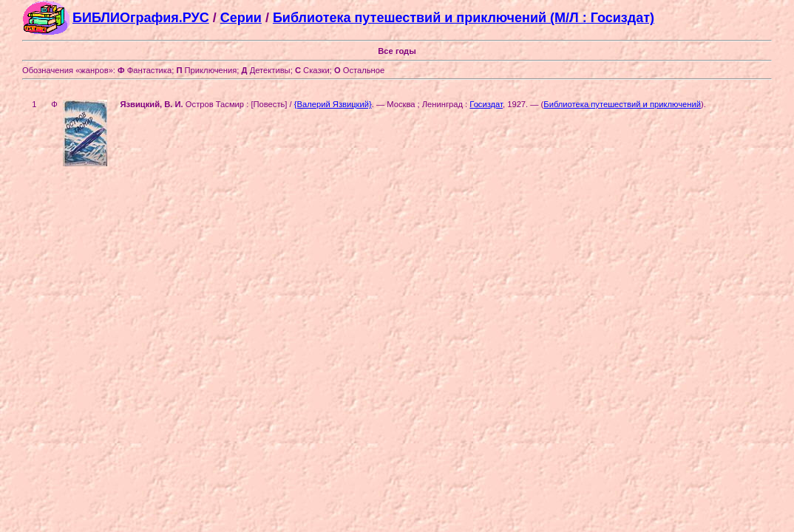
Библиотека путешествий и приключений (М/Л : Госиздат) (464, 18)
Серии (241, 18)
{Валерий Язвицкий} (333, 104)
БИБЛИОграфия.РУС (141, 18)
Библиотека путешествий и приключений (622, 104)
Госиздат (486, 104)
